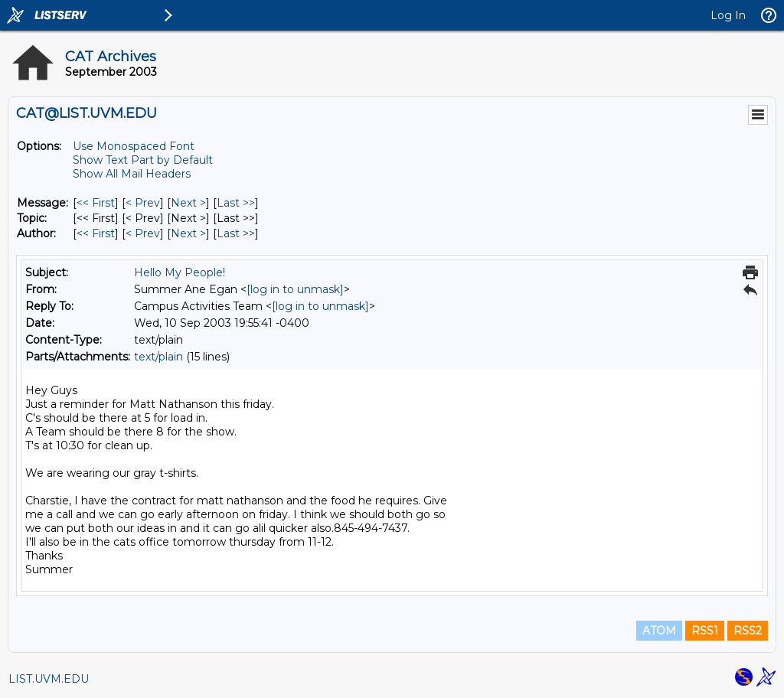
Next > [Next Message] (188, 203)
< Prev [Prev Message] (143, 203)
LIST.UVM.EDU (49, 679)
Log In (728, 15)
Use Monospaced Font (134, 146)
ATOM (659, 631)
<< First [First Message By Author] (96, 233)
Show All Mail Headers (132, 174)
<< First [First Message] (96, 203)
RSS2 (748, 631)
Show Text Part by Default (143, 160)
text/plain (158, 357)
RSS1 (705, 631)
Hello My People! (180, 272)
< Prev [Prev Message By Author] (143, 233)
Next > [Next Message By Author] (188, 233)
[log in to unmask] (295, 289)
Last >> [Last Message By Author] (236, 233)
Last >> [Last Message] (236, 203)
